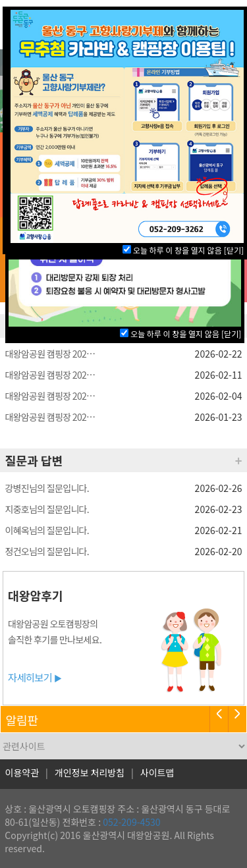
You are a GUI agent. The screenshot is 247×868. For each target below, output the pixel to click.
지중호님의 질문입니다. (47, 509)
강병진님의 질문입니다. (47, 488)
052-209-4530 (131, 822)
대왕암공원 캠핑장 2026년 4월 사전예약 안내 (51, 354)
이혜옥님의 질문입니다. (47, 530)
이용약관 (22, 773)
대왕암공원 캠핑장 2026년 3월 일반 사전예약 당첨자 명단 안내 (51, 375)
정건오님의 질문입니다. (47, 551)
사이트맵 (157, 773)
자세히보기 (35, 677)
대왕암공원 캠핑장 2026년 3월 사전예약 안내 (51, 417)
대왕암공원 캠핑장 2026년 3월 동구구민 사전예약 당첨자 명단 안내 (51, 396)
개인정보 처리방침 (90, 773)
